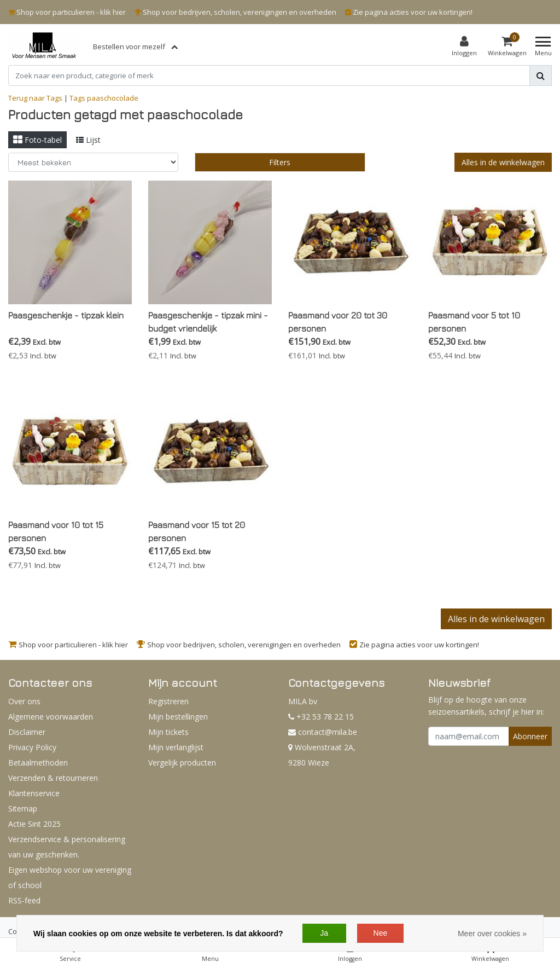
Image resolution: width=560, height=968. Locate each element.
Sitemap (23, 808)
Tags (77, 98)
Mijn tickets (168, 732)
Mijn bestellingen (178, 717)
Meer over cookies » (492, 934)
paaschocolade (113, 98)
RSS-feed (24, 900)
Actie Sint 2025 (34, 824)
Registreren (168, 701)
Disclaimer (27, 732)
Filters (280, 162)
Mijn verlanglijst (176, 747)
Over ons (24, 701)
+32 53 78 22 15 (321, 717)
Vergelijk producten (182, 763)
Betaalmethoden (38, 763)
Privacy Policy (32, 747)
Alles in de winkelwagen (503, 162)
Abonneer (530, 736)
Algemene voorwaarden (51, 717)
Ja (324, 933)
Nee (381, 933)
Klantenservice (34, 793)
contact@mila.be (323, 732)
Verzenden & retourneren (53, 778)
